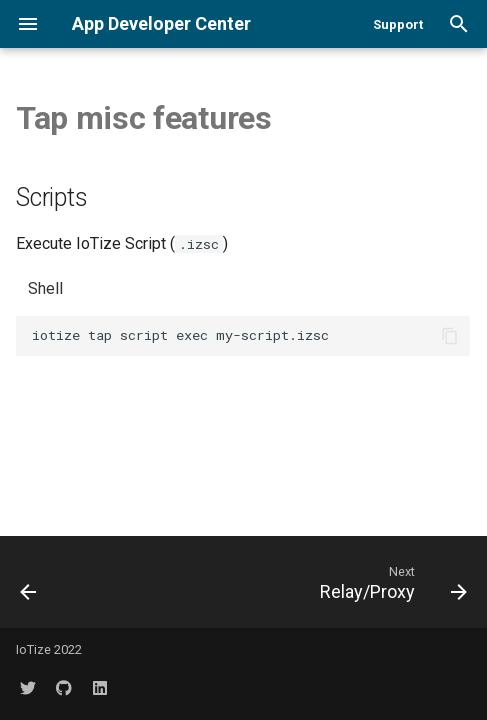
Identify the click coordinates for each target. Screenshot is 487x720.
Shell (45, 288)
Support (398, 24)
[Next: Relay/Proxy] (390, 582)
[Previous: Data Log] (29, 582)
